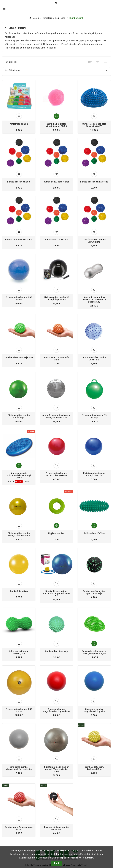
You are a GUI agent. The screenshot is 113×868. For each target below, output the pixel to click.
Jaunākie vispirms (56, 70)
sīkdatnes (65, 850)
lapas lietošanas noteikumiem (77, 858)
